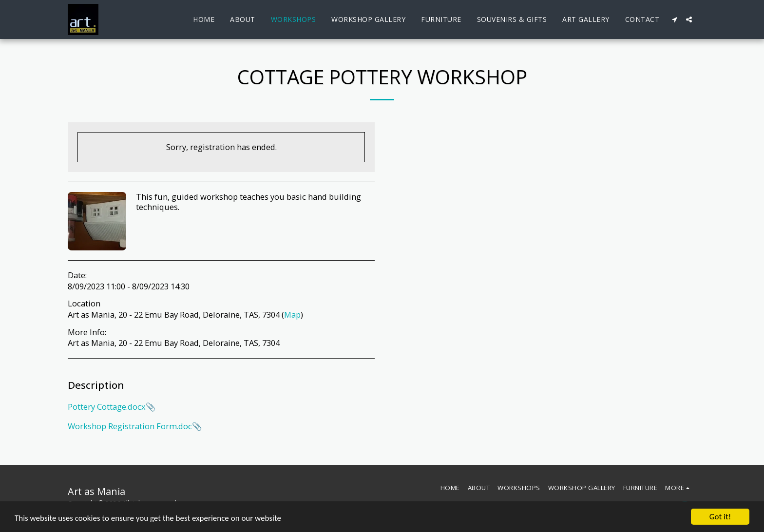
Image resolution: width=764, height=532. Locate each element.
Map (292, 314)
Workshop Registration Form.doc (130, 426)
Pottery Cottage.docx (107, 407)
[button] (674, 19)
